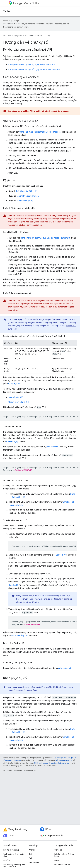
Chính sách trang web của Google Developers (51, 763)
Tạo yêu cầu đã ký (25, 201)
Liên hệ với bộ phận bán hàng (64, 855)
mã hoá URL (71, 326)
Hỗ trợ (57, 860)
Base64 (59, 555)
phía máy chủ (53, 447)
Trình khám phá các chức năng (14, 855)
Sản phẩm (18, 36)
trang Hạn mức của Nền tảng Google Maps (39, 132)
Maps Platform (28, 3)
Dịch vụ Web (34, 862)
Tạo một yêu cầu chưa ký (28, 196)
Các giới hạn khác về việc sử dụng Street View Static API (34, 69)
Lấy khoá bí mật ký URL (27, 191)
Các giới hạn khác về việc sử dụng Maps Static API (32, 65)
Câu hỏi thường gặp (11, 850)
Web (31, 858)
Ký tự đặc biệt (15, 384)
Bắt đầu (6, 860)
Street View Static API (19, 402)
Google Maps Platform (34, 36)
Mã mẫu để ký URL (20, 636)
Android (32, 850)
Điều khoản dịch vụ (62, 865)
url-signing (63, 668)
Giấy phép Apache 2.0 (63, 760)
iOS (30, 854)
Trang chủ (7, 36)
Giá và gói (58, 850)
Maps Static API (16, 397)
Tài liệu (7, 11)
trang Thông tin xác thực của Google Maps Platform (44, 238)
